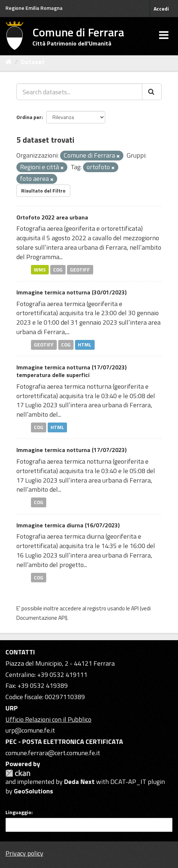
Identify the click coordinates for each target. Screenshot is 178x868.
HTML (85, 345)
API (135, 608)
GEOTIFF (80, 269)
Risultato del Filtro (43, 191)
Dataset (33, 62)
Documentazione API (41, 618)
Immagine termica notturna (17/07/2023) (72, 450)
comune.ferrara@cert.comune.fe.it (53, 753)
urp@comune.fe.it (30, 730)
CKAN (18, 773)
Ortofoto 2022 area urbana (52, 217)
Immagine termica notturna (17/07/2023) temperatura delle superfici (72, 371)
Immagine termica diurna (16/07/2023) (68, 525)
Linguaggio (18, 812)
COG (58, 269)
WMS (40, 269)
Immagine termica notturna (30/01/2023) (72, 292)
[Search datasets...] (79, 92)
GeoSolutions (33, 791)
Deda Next (79, 782)
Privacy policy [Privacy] (24, 853)
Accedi (161, 9)
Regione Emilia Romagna (34, 8)
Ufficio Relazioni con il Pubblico (48, 719)
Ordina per (29, 117)
